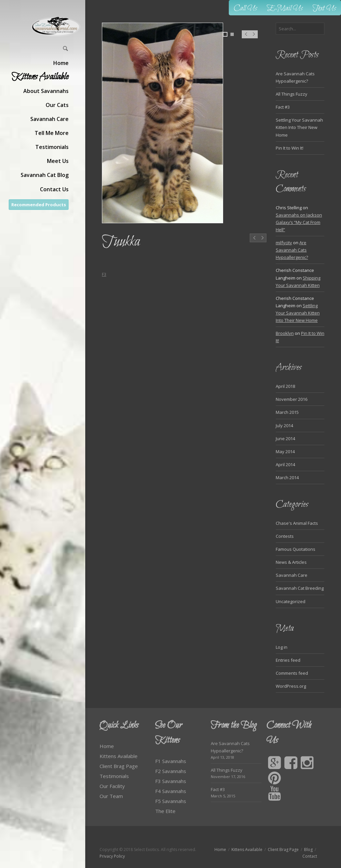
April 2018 (285, 386)
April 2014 (285, 464)
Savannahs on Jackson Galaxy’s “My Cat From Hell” (299, 222)
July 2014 (284, 426)
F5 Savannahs (171, 801)
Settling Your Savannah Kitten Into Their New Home (299, 127)
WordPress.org (291, 686)
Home (107, 746)
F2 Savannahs (171, 771)
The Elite (165, 811)
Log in (282, 647)
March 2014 (287, 477)
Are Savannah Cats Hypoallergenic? (292, 250)
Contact (310, 856)
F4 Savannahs (171, 791)
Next (254, 38)
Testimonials (114, 776)
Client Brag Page (119, 766)
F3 (104, 274)
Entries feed (288, 660)
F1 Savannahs (171, 761)
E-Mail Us (285, 8)
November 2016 (292, 399)
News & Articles (291, 562)
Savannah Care (292, 575)
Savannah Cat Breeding (300, 588)
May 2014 (285, 451)
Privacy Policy (112, 856)
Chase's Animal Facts (297, 523)
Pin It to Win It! (290, 148)
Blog (308, 850)
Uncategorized (291, 601)
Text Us (324, 8)
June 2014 (285, 438)
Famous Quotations (296, 549)
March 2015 (287, 412)
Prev (246, 38)
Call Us (245, 8)
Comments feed (292, 673)
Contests (285, 536)
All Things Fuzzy (292, 94)
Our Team (111, 796)
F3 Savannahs (171, 781)
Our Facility (112, 786)
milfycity (284, 243)
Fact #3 (283, 107)
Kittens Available (119, 756)
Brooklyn (285, 333)
